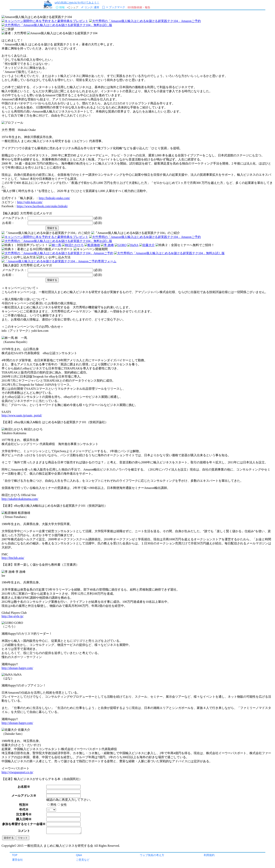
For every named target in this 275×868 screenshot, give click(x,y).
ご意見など (83, 860)
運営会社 (17, 860)
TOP (15, 855)
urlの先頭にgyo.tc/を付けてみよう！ (77, 2)
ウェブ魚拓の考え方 (152, 855)
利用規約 (209, 855)
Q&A (79, 855)
